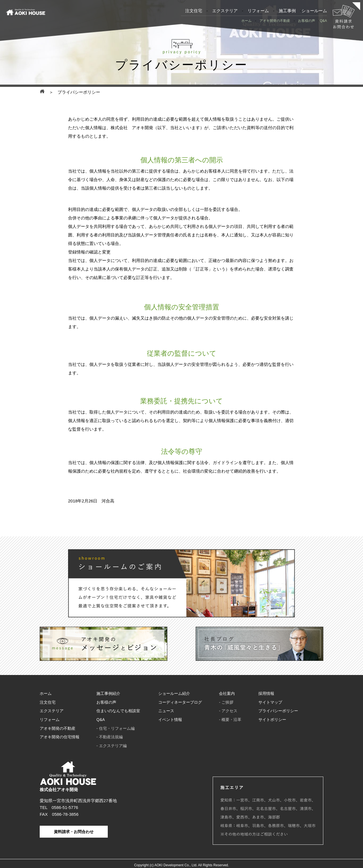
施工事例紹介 (108, 695)
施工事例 (287, 11)
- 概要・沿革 (230, 719)
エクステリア (225, 11)
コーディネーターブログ (180, 703)
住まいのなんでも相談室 (118, 711)
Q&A (323, 21)
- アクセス (228, 711)
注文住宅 (194, 11)
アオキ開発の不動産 (275, 21)
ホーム (246, 21)
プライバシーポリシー (278, 711)
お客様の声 (307, 21)
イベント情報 (170, 719)
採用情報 (266, 695)
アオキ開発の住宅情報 (60, 735)
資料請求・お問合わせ (74, 829)
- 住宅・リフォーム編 (116, 727)
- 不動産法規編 (110, 735)
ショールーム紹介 (174, 695)
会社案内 (227, 695)
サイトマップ (270, 703)
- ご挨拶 (226, 703)
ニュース (166, 711)
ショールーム (314, 11)
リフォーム (258, 11)
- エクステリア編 (112, 743)
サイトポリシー (272, 719)
